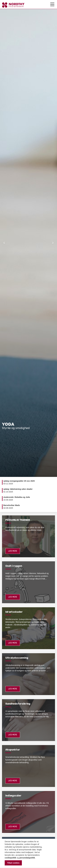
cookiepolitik (10, 858)
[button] (4, 243)
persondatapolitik (27, 858)
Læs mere (13, 551)
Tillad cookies (13, 863)
